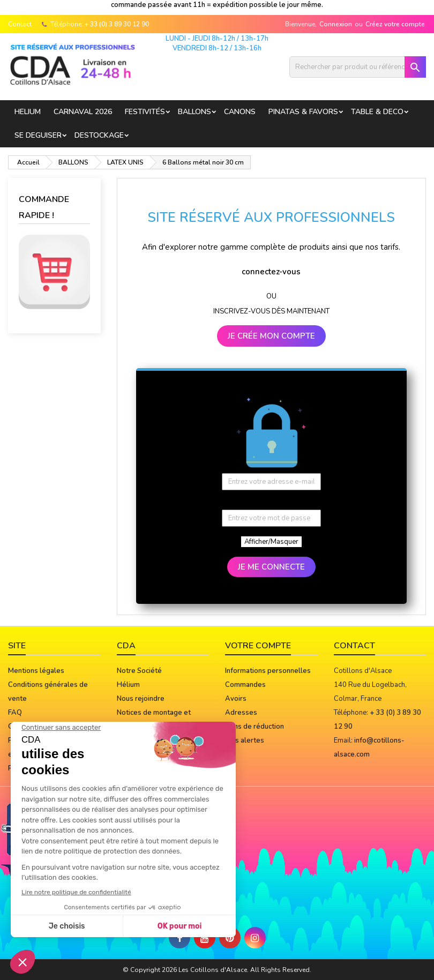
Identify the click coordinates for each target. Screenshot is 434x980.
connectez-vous (271, 272)
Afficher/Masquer (271, 542)
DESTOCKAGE (99, 135)
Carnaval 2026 (83, 112)
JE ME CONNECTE (271, 567)
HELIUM (28, 112)
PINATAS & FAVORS (303, 112)
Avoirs (236, 699)
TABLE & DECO (377, 112)
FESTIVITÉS (145, 112)
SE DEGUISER (38, 135)
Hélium (128, 685)
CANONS (240, 112)
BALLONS (194, 112)
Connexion (336, 24)
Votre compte (258, 646)
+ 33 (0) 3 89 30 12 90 (117, 24)
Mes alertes (245, 740)
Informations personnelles (268, 671)
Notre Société (139, 671)
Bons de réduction (255, 727)
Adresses (241, 713)
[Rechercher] (358, 67)
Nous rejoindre (141, 699)
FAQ (15, 713)
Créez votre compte (395, 24)
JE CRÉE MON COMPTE (271, 336)
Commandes (245, 685)
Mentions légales (36, 671)
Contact (20, 24)
